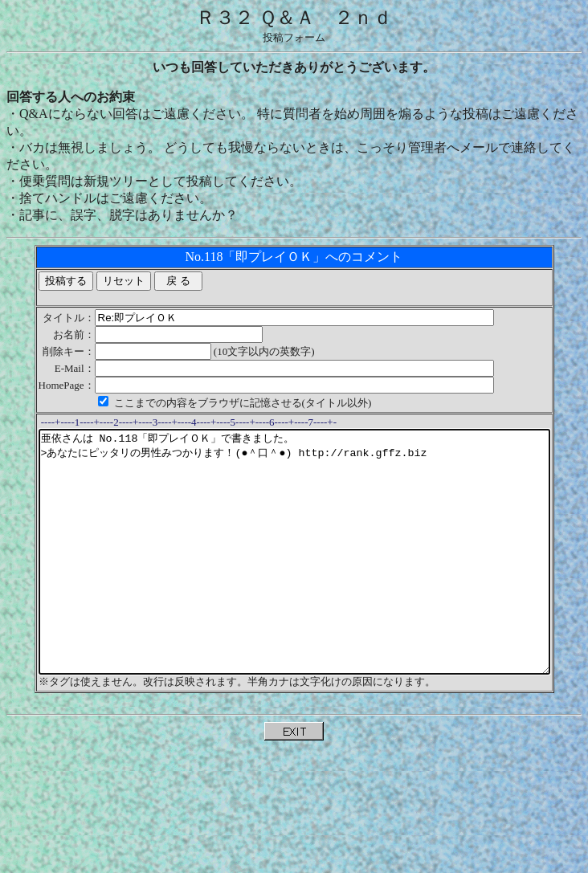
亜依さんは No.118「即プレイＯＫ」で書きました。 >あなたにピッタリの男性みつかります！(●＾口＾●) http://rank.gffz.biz (297, 576)
